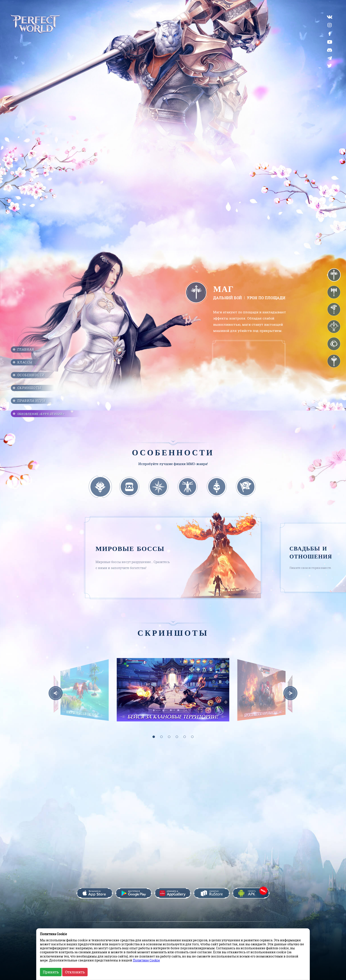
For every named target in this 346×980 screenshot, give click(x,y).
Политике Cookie (146, 960)
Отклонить (75, 972)
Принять (51, 972)
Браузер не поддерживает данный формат (249, 361)
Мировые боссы (130, 549)
